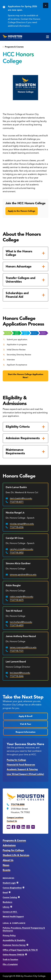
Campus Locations (15, 818)
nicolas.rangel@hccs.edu (22, 524)
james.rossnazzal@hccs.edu (23, 647)
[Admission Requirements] (26, 438)
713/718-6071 (17, 502)
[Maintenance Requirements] (26, 452)
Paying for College (16, 760)
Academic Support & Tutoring (22, 769)
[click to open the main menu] (48, 37)
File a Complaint (10, 964)
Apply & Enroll (26, 716)
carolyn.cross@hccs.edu (21, 549)
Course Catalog (10, 897)
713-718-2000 (18, 805)
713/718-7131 (17, 651)
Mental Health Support (13, 917)
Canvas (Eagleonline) (12, 888)
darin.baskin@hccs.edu (21, 498)
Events (7, 870)
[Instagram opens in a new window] (28, 827)
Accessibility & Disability (14, 940)
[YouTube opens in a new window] (9, 827)
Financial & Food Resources (21, 765)
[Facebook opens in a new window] (13, 827)
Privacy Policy (9, 935)
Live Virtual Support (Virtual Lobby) (25, 774)
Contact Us (12, 821)
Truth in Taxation (10, 960)
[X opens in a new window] (18, 827)
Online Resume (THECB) (13, 955)
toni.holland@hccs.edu (21, 622)
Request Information (26, 732)
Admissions (9, 845)
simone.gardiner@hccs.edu (23, 575)
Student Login (9, 883)
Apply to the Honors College (22, 211)
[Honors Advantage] (26, 267)
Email (5, 893)
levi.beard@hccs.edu (20, 673)
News (6, 865)
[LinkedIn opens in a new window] (23, 827)
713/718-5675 (17, 600)
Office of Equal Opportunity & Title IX (20, 950)
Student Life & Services (16, 855)
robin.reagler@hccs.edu (21, 597)
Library (6, 907)
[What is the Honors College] (26, 253)
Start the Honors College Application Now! (26, 376)
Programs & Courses (14, 47)
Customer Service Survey (14, 945)
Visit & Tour (26, 724)
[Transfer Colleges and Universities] (26, 280)
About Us (8, 860)
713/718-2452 (17, 553)
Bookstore (7, 902)
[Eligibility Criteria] (26, 427)
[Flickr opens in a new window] (33, 827)
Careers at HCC (10, 912)
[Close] (46, 5)
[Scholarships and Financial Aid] (26, 295)
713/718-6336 (17, 527)
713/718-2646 (17, 676)
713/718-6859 (17, 625)
